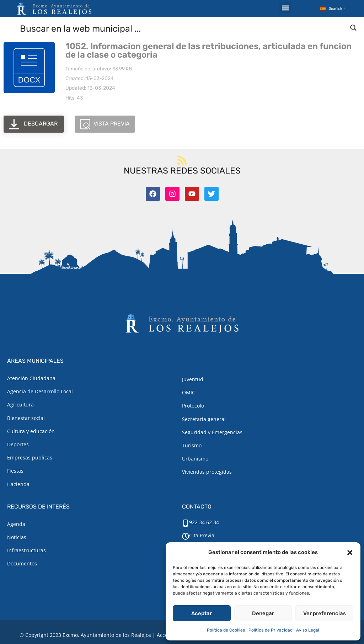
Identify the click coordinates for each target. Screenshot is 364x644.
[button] (350, 553)
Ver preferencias (325, 613)
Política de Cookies (226, 630)
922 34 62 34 (204, 522)
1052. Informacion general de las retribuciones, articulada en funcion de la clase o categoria (208, 50)
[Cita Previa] (186, 536)
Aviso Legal (308, 630)
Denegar (263, 613)
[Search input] (182, 28)
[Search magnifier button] (353, 28)
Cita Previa (202, 535)
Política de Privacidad (271, 630)
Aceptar (202, 613)
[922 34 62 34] (186, 523)
